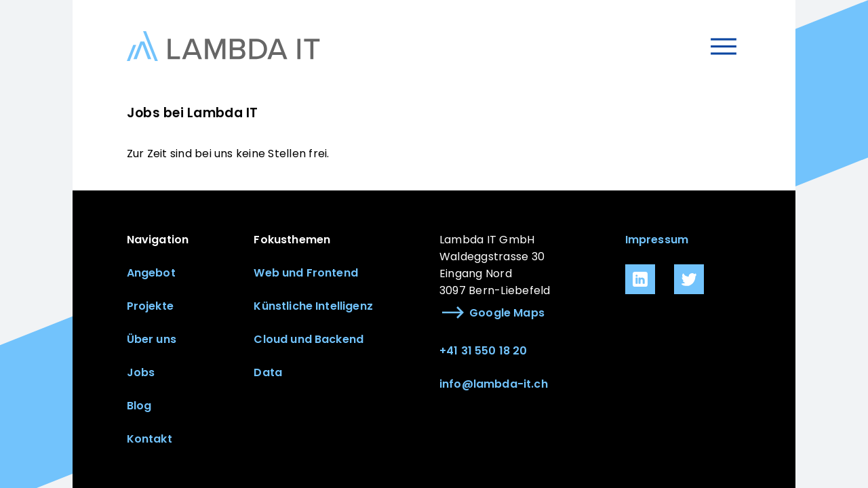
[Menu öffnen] (724, 46)
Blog (139, 406)
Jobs (141, 372)
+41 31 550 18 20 (484, 351)
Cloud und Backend (309, 339)
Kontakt (150, 439)
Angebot (151, 273)
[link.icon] (640, 279)
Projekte (150, 306)
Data (268, 372)
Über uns (152, 339)
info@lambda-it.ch (494, 384)
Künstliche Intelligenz (313, 306)
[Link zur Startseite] (223, 46)
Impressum (657, 240)
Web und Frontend (306, 273)
